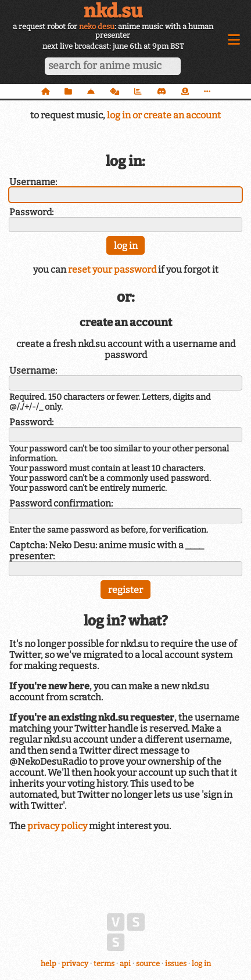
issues (176, 963)
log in (201, 963)
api (125, 963)
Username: (33, 182)
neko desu (97, 26)
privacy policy (57, 826)
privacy (75, 963)
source (148, 963)
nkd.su (113, 11)
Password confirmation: (61, 503)
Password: (31, 212)
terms (104, 963)
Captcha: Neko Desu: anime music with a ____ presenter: (107, 551)
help (49, 963)
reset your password (112, 270)
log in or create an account (164, 115)
